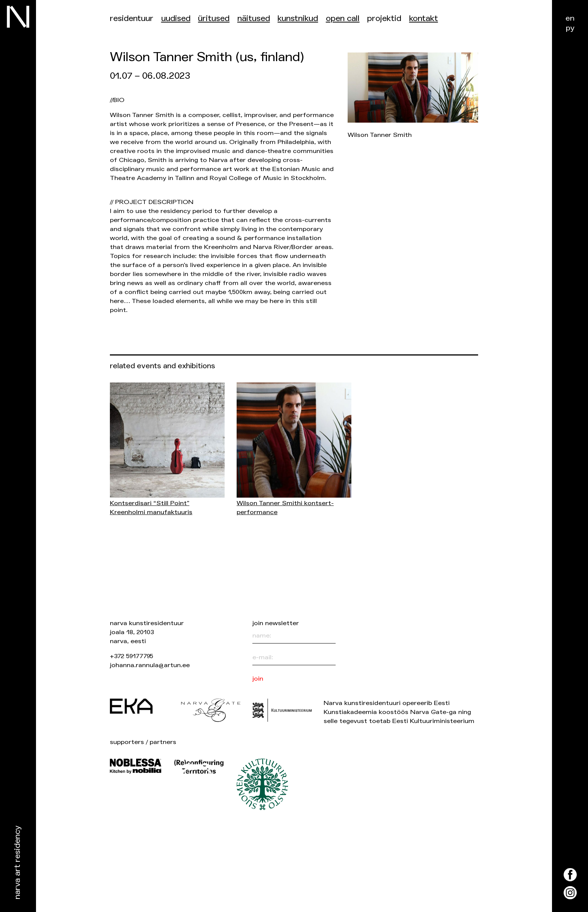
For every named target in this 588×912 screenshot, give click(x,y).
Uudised (176, 19)
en (570, 18)
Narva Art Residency (17, 863)
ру (570, 28)
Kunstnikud (298, 19)
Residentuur (132, 19)
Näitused (254, 19)
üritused (214, 19)
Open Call (343, 19)
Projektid (384, 19)
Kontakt (424, 19)
